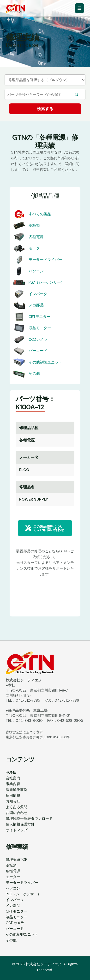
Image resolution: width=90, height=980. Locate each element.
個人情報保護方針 (20, 824)
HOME (11, 772)
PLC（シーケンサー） (47, 282)
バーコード (38, 351)
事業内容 (13, 784)
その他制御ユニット (45, 362)
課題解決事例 (17, 790)
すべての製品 (40, 214)
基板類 (34, 225)
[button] (45, 528)
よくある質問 (17, 807)
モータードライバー (45, 260)
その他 (34, 373)
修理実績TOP (17, 860)
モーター (36, 248)
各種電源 (36, 237)
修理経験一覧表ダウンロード (29, 819)
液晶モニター (40, 328)
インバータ (38, 294)
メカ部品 (36, 305)
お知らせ (13, 801)
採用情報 (13, 795)
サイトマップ (17, 830)
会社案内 (13, 778)
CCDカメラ (38, 339)
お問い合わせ (17, 813)
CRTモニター (39, 317)
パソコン (36, 271)
